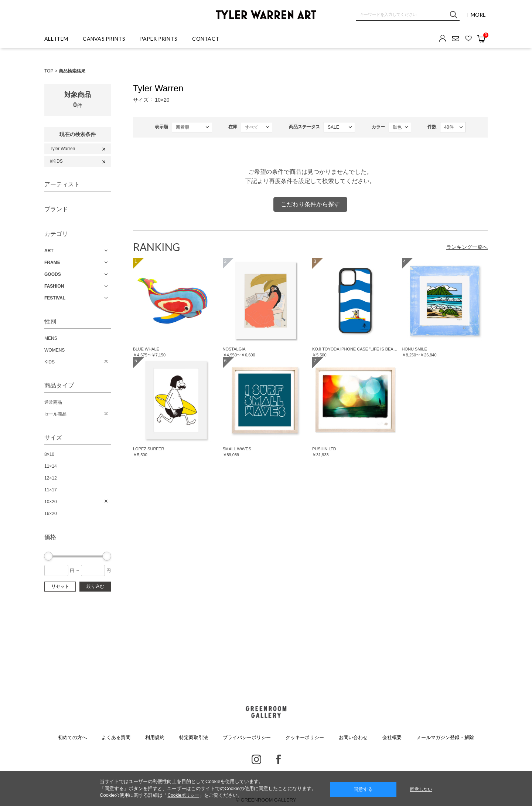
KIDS (50, 362)
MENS (51, 338)
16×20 (51, 514)
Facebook (278, 759)
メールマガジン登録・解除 (445, 737)
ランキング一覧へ (467, 247)
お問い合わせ (353, 737)
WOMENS (54, 350)
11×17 (51, 490)
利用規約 (155, 737)
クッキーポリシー (305, 737)
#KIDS (56, 161)
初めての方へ (72, 737)
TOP (49, 71)
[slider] (48, 556)
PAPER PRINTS (159, 39)
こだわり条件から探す (310, 204)
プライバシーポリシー (247, 737)
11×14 (51, 466)
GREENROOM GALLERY (266, 712)
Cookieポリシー (183, 795)
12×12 (51, 478)
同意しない (421, 789)
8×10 (49, 454)
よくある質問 (116, 737)
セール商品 (55, 414)
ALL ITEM (56, 39)
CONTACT (206, 39)
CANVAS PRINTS (104, 39)
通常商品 (53, 402)
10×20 (51, 502)
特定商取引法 (194, 737)
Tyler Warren (62, 149)
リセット (60, 586)
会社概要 (392, 737)
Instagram (256, 759)
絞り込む (95, 586)
